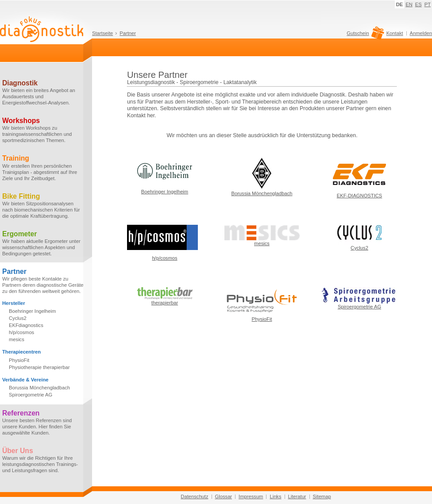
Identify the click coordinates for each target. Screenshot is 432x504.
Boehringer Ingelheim (32, 311)
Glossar (224, 496)
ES (418, 4)
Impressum (251, 496)
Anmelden (421, 33)
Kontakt (395, 33)
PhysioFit (19, 360)
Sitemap (322, 496)
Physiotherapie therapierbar (39, 367)
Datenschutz (194, 496)
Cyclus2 (18, 318)
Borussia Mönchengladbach (39, 388)
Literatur (297, 496)
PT (428, 4)
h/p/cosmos (21, 332)
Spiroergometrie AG (31, 395)
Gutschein (364, 35)
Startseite (102, 33)
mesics (17, 339)
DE (400, 4)
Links (275, 496)
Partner (128, 33)
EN (409, 4)
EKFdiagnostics (26, 325)
